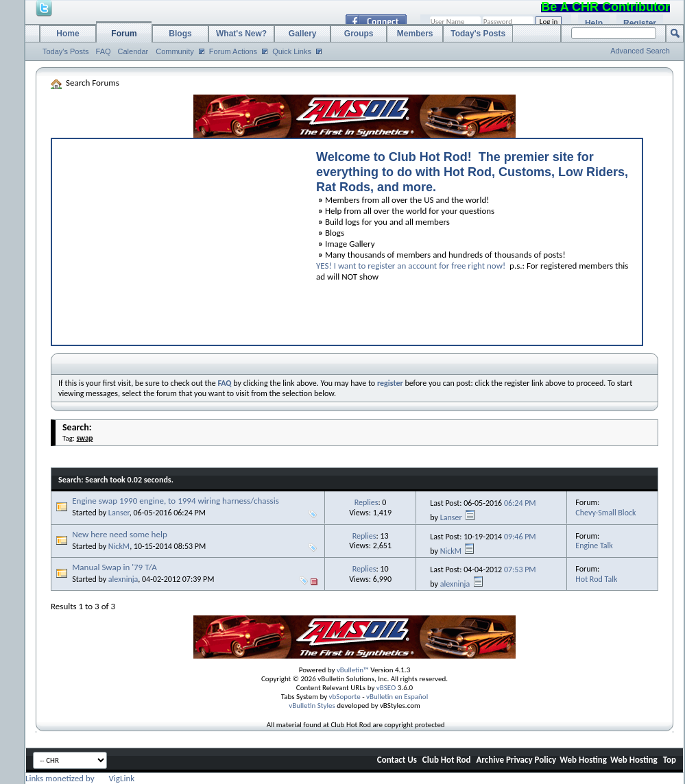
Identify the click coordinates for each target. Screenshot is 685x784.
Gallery (303, 34)
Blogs (180, 34)
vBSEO (386, 688)
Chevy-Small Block (605, 513)
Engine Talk (594, 546)
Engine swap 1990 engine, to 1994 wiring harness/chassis (176, 501)
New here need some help (119, 534)
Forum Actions (233, 51)
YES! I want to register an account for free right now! (411, 266)
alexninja (123, 579)
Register (640, 23)
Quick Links (292, 51)
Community (175, 51)
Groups (359, 34)
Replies (366, 502)
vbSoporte (345, 697)
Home (68, 34)
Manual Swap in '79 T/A (115, 567)
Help (594, 23)
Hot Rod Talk (596, 579)
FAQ (104, 51)
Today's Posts (66, 51)
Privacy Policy (531, 760)
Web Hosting (583, 760)
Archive (490, 760)
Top (670, 760)
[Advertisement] (178, 238)
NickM (119, 546)
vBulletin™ (353, 670)
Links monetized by (80, 778)
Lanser (119, 513)
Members (415, 34)
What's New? (241, 34)
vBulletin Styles (312, 706)
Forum (124, 34)
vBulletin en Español (397, 697)
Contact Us (397, 760)
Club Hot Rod (447, 760)
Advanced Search (640, 51)
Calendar (133, 51)
